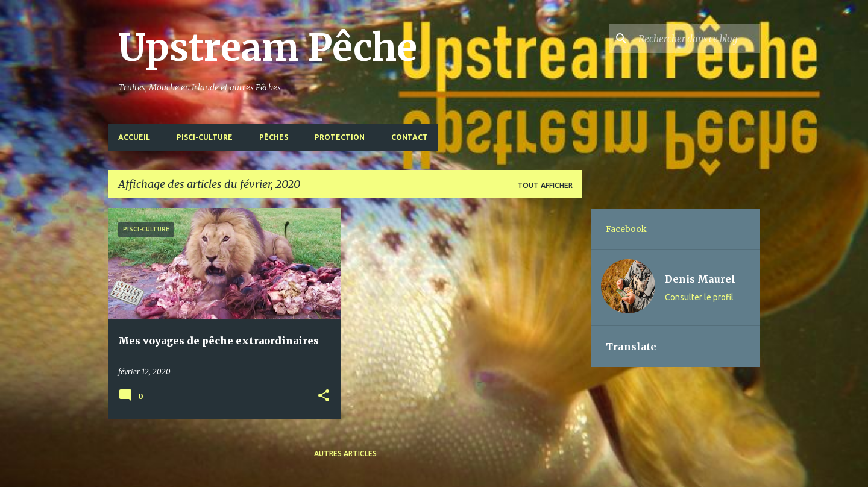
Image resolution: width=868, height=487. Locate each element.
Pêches (274, 137)
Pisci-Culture (205, 137)
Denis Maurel (700, 279)
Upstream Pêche (268, 48)
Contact (410, 137)
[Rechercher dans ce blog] (697, 39)
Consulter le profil (699, 297)
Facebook (626, 229)
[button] (324, 396)
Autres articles (345, 454)
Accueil (134, 137)
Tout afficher (545, 185)
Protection (340, 137)
